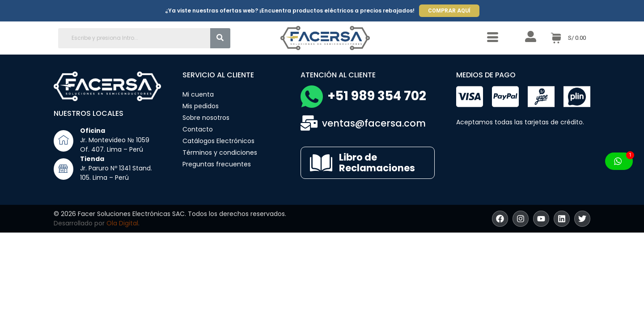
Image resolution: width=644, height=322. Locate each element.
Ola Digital (122, 223)
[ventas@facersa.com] (309, 123)
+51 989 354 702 (377, 96)
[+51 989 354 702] (312, 97)
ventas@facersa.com (374, 123)
